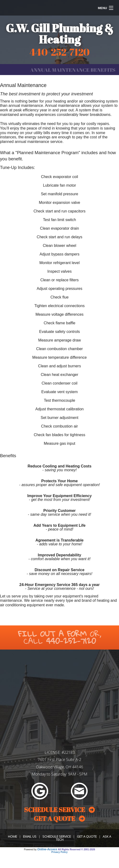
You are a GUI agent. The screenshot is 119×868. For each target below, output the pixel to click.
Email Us (30, 836)
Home (12, 836)
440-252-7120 (71, 641)
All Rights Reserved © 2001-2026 (76, 849)
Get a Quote (87, 836)
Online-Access (47, 849)
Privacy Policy (60, 852)
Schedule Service (57, 836)
